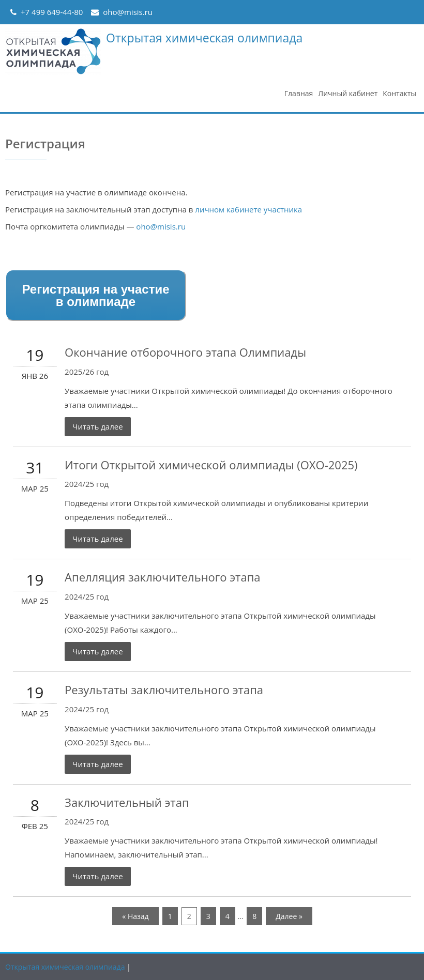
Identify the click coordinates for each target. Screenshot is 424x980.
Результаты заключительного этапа (164, 690)
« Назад (135, 916)
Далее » (289, 916)
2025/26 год (87, 372)
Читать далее (98, 426)
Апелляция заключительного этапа (163, 577)
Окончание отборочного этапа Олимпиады (185, 352)
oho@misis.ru (128, 12)
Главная (299, 93)
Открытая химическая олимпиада (204, 38)
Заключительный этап (127, 802)
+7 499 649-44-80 (52, 12)
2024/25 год (87, 484)
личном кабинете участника (248, 209)
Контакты (399, 93)
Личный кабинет (348, 93)
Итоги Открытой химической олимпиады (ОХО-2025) (211, 465)
